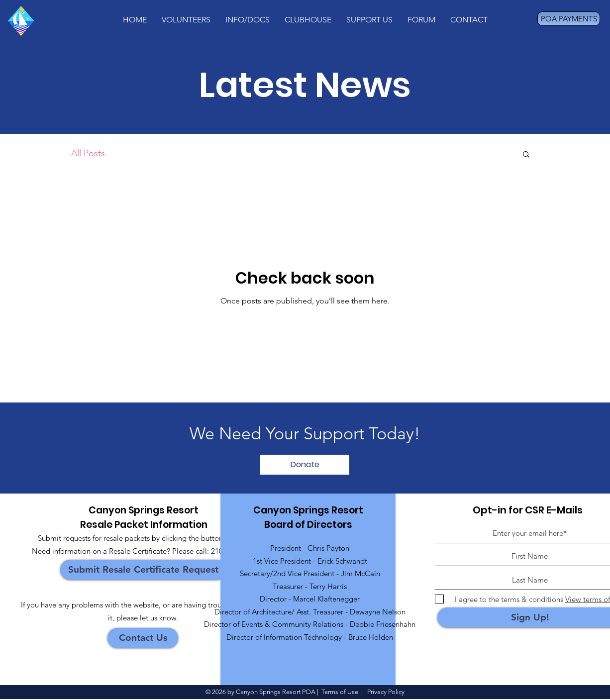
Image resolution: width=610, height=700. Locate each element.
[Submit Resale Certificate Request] (143, 570)
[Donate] (305, 465)
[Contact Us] (143, 638)
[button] (186, 20)
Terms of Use (340, 692)
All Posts (88, 153)
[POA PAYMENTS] (569, 19)
